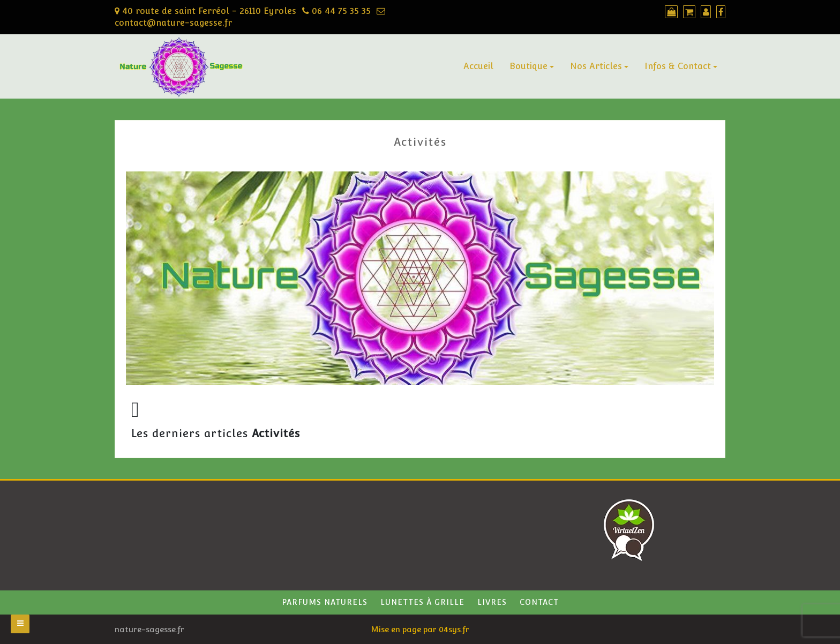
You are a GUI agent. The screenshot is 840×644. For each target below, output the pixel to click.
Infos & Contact (678, 66)
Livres (492, 602)
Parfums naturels (325, 602)
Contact (539, 602)
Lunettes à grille (422, 602)
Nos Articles (596, 66)
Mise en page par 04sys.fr (420, 629)
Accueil (478, 66)
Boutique (528, 66)
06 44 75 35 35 (336, 11)
